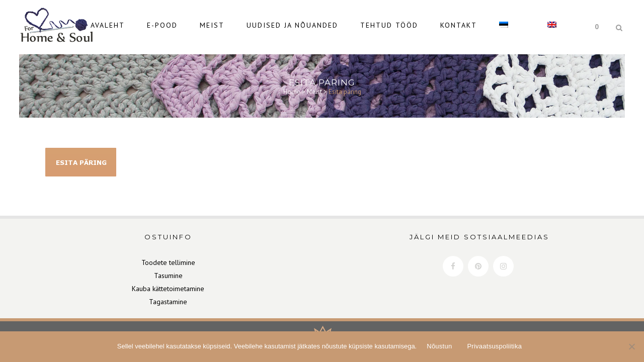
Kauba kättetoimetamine (168, 289)
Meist (314, 87)
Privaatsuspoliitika (494, 346)
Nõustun (439, 346)
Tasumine (168, 276)
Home (292, 87)
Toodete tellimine (168, 262)
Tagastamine (168, 302)
